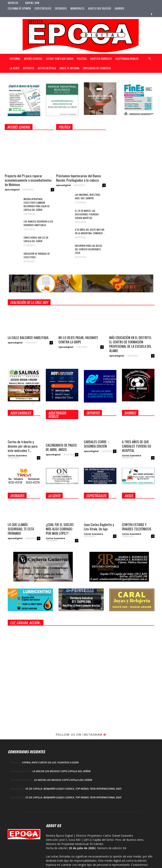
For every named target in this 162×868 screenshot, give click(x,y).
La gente (14, 68)
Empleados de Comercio (97, 68)
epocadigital (12, 189)
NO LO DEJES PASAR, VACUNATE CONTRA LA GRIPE (78, 340)
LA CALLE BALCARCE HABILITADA (28, 338)
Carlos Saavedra (17, 455)
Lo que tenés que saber (60, 58)
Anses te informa (69, 68)
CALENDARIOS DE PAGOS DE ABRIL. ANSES (61, 447)
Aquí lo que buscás (100, 8)
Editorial (15, 58)
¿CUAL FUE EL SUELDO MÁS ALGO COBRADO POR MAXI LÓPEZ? (60, 529)
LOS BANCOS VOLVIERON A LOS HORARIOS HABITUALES (38, 223)
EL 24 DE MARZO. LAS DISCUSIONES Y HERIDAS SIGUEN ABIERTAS (87, 214)
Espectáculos (43, 8)
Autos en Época (47, 68)
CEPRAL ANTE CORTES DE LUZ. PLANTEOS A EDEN (50, 762)
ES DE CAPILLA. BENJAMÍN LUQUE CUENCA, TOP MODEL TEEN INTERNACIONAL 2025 (73, 789)
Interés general (33, 58)
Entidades (61, 8)
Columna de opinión (19, 8)
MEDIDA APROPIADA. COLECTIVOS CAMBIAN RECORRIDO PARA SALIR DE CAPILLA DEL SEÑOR (37, 204)
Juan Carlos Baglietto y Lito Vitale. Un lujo (99, 527)
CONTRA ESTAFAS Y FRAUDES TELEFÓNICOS (137, 527)
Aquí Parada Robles (127, 58)
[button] (150, 59)
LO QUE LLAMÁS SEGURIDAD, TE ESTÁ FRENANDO (21, 529)
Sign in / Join (32, 3)
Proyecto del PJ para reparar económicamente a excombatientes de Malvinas (28, 180)
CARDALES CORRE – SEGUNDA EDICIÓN (97, 444)
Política (82, 58)
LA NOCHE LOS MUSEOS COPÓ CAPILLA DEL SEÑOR (62, 771)
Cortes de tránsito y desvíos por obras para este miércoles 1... (23, 446)
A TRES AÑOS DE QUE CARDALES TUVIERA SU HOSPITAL (137, 446)
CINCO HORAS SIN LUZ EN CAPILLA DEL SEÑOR (36, 239)
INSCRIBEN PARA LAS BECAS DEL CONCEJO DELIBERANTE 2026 (89, 249)
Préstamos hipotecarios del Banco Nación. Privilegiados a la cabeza (79, 178)
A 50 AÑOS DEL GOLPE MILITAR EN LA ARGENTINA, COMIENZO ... (90, 231)
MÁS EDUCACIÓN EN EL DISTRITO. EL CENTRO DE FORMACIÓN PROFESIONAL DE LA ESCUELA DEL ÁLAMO (130, 344)
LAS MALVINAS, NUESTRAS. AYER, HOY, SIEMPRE (88, 196)
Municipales (77, 8)
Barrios (119, 8)
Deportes (29, 68)
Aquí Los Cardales (101, 58)
